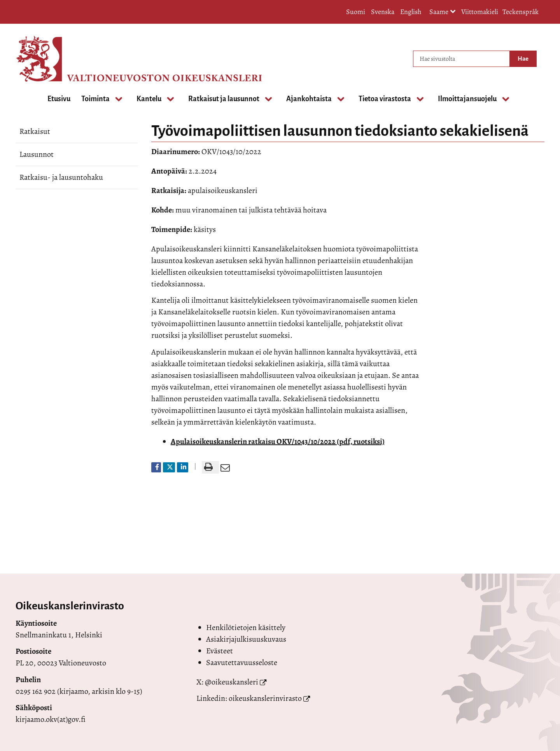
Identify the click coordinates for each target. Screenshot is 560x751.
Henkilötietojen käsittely (246, 627)
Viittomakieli (480, 12)
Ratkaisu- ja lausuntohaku (61, 177)
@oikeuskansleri (232, 682)
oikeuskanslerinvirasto (265, 698)
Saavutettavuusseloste (242, 662)
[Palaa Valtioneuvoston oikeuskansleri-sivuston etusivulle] (47, 59)
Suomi (356, 12)
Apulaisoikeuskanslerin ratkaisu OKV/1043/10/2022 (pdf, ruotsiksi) (278, 441)
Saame (443, 12)
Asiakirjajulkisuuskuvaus (246, 639)
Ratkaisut (35, 131)
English (411, 12)
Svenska (383, 12)
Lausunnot (37, 154)
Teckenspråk (521, 12)
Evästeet (220, 651)
